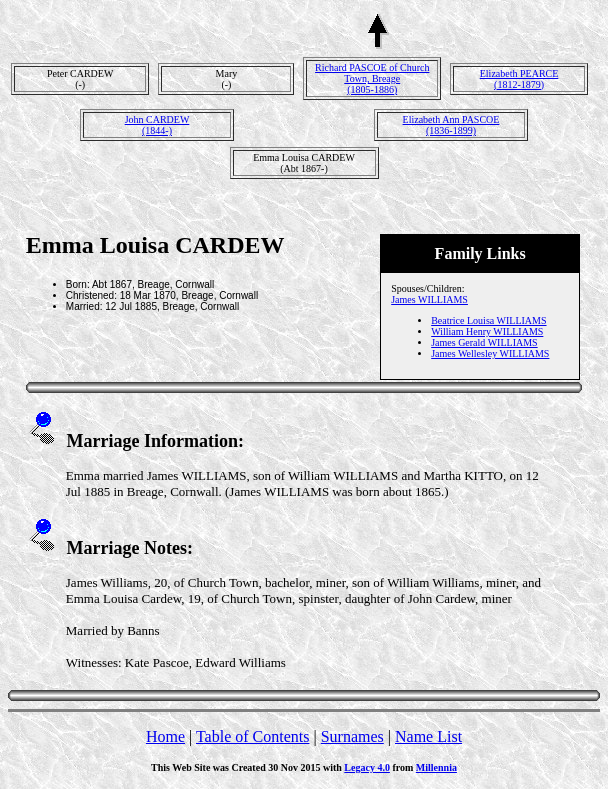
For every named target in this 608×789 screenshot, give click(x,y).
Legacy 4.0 (367, 767)
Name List (428, 736)
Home (165, 736)
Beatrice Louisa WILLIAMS (488, 320)
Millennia (436, 767)
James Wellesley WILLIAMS (490, 353)
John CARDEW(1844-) (157, 125)
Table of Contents (253, 736)
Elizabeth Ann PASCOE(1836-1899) (451, 125)
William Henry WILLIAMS (487, 331)
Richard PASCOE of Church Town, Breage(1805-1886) (372, 78)
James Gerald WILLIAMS (484, 342)
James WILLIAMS (429, 299)
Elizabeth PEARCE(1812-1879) (519, 79)
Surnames (352, 736)
